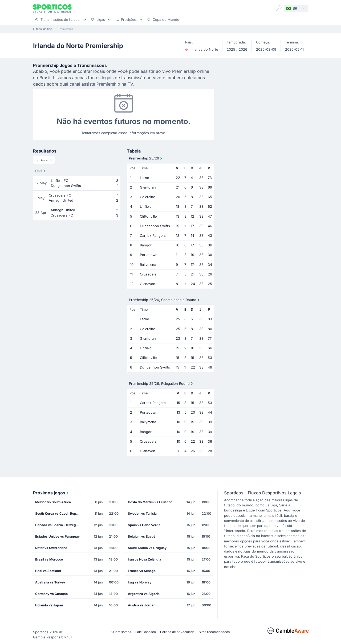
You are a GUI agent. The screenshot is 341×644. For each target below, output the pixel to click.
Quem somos (121, 632)
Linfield (146, 207)
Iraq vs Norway (140, 582)
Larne (144, 178)
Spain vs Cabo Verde (144, 525)
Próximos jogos (51, 493)
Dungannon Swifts (155, 226)
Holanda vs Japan (49, 605)
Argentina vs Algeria (144, 594)
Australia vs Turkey (50, 582)
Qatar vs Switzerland (51, 548)
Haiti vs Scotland (48, 571)
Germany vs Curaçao (51, 594)
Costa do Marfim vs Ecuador (150, 502)
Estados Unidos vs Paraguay (57, 536)
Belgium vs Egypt (141, 536)
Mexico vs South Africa (53, 502)
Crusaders (148, 274)
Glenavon (148, 284)
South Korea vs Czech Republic (59, 513)
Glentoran (148, 187)
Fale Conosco (146, 632)
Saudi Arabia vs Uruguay (147, 548)
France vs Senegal (142, 571)
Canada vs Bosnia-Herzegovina (59, 525)
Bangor (146, 245)
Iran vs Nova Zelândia (145, 559)
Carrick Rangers (153, 236)
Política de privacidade (177, 632)
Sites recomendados (214, 632)
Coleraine (147, 197)
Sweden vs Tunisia (142, 513)
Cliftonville (148, 216)
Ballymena (148, 265)
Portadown (149, 255)
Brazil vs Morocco (49, 559)
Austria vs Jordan (142, 605)
